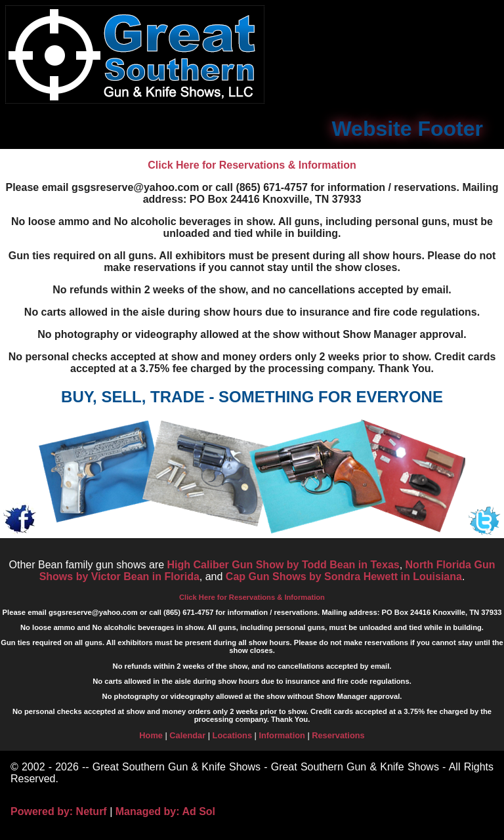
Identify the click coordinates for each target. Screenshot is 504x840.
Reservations (338, 735)
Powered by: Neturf (59, 811)
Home (151, 735)
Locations (232, 735)
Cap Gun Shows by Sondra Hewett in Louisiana (344, 577)
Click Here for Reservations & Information (252, 165)
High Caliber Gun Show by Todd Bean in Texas (283, 565)
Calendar (187, 735)
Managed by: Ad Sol (165, 811)
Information (282, 735)
